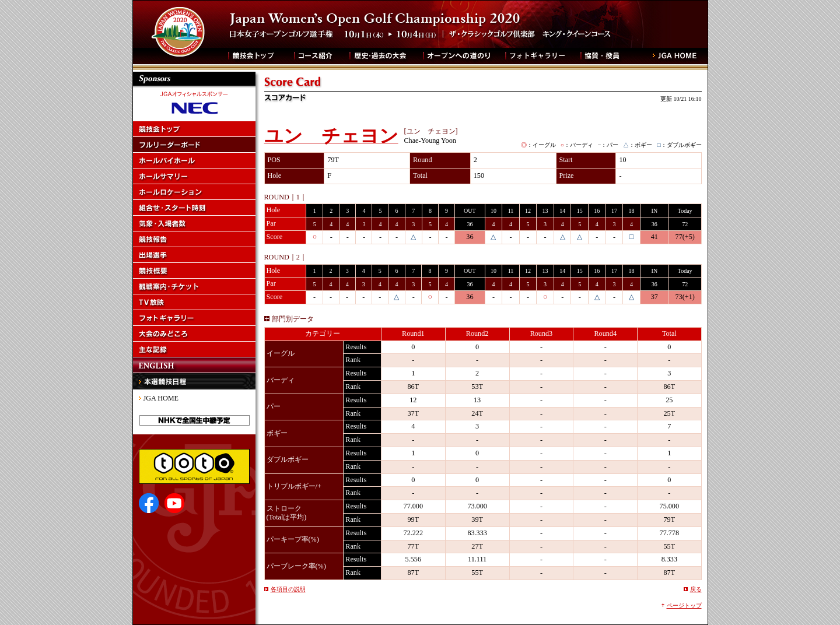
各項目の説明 (288, 589)
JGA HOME (161, 398)
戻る (696, 589)
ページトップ (684, 605)
